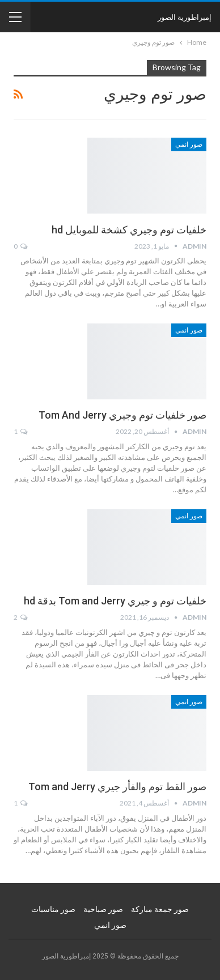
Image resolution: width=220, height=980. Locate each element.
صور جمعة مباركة (160, 909)
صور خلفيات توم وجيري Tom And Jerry (122, 415)
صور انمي (189, 144)
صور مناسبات (53, 909)
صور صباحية (103, 909)
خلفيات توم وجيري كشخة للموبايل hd (129, 230)
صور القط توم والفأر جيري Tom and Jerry (117, 787)
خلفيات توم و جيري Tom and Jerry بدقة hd (115, 601)
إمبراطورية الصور (185, 17)
